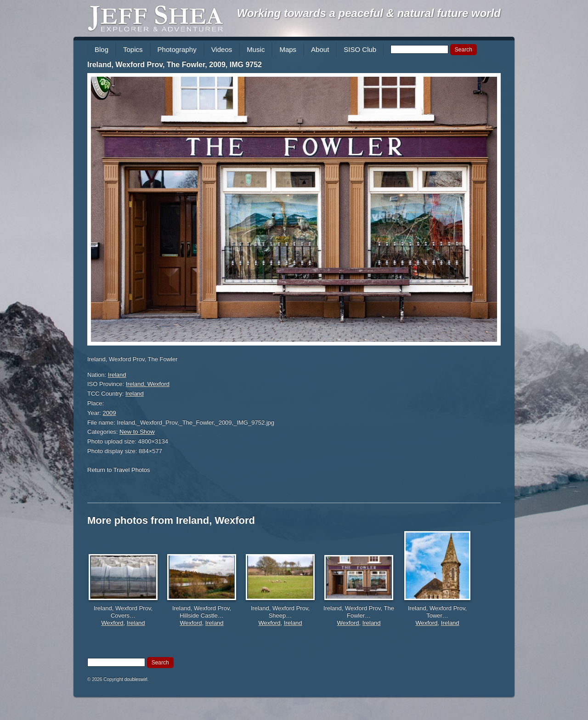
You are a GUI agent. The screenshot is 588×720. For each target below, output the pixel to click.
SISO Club (360, 49)
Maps (288, 49)
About (320, 49)
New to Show (137, 432)
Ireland (117, 375)
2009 (110, 413)
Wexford (112, 623)
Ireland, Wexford (148, 384)
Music (256, 49)
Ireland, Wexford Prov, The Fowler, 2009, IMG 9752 (175, 65)
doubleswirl (136, 679)
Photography (177, 49)
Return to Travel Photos (119, 470)
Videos (222, 49)
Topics (133, 49)
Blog (102, 49)
